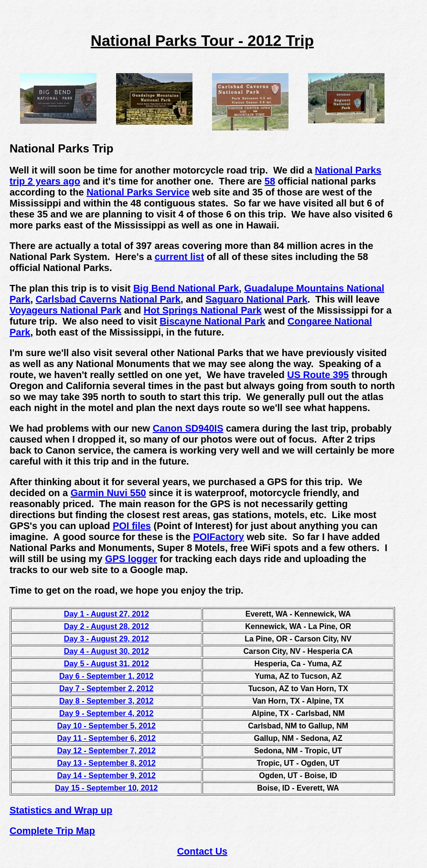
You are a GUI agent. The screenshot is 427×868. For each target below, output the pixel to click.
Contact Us (203, 851)
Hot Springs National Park (203, 310)
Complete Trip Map (52, 831)
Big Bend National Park (186, 288)
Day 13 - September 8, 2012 (107, 763)
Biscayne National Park (212, 321)
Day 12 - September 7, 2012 (107, 751)
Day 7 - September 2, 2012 (106, 689)
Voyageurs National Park (65, 310)
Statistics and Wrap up (61, 810)
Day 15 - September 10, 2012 (106, 788)
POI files (132, 526)
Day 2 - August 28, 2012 (107, 626)
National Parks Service (138, 192)
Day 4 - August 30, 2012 (107, 651)
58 (270, 181)
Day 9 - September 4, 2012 (106, 713)
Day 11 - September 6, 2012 (107, 738)
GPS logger (131, 559)
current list (179, 257)
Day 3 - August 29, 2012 (107, 639)
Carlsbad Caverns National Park (108, 299)
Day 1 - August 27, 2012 (107, 614)
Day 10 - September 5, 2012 (107, 726)
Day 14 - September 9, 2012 (107, 776)
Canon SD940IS (188, 428)
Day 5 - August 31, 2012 (107, 664)
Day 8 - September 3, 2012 (106, 701)
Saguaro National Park (256, 299)
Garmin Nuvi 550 (108, 493)
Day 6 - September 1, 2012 (106, 676)
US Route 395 (318, 375)
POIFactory (219, 537)
